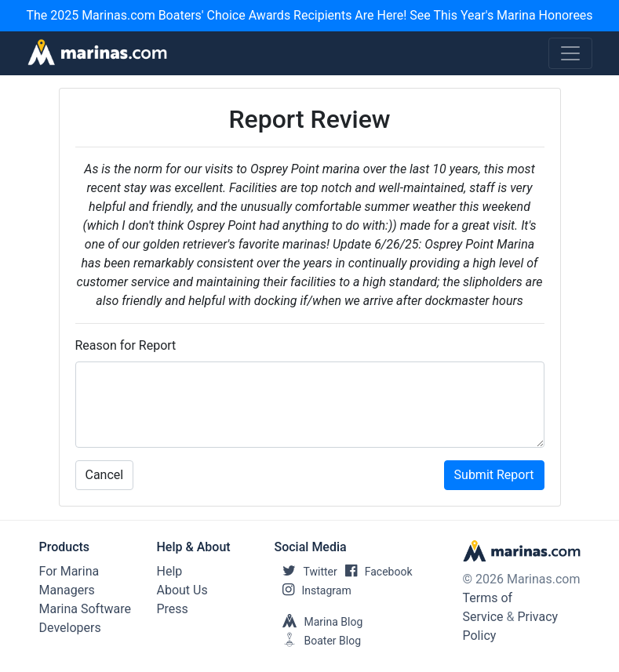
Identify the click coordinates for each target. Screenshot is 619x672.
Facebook (375, 572)
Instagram (313, 590)
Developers (70, 628)
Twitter (306, 572)
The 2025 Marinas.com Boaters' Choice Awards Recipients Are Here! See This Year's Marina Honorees (309, 15)
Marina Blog (319, 622)
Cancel (105, 475)
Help (170, 571)
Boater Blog (318, 641)
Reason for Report (126, 345)
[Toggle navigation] (570, 53)
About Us (182, 590)
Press (173, 609)
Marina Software (85, 609)
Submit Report (494, 475)
